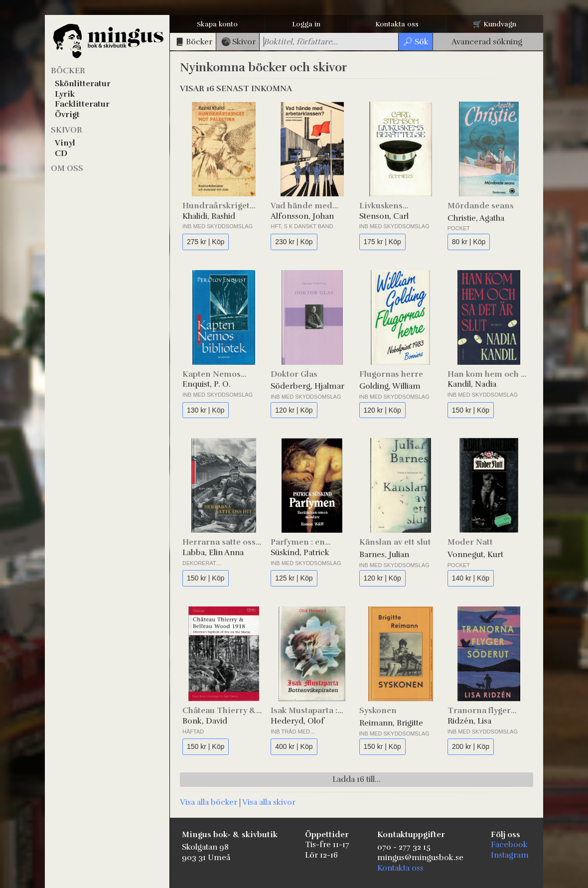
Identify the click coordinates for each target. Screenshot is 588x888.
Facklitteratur (82, 104)
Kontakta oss (397, 24)
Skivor (67, 130)
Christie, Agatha (476, 218)
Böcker (68, 71)
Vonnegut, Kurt (475, 555)
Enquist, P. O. (207, 384)
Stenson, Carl (384, 216)
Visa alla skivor (269, 802)
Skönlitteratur (83, 84)
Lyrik (65, 94)
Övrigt (67, 115)
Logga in (306, 24)
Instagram (510, 855)
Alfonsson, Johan (302, 216)
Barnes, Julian (384, 555)
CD (61, 153)
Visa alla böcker (209, 802)
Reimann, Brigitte (391, 723)
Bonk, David (205, 721)
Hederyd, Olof (297, 721)
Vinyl (65, 143)
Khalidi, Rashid (209, 216)
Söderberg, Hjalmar (307, 386)
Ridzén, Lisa (469, 721)
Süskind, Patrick (300, 553)
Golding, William (390, 386)
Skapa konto (217, 24)
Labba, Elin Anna (213, 553)
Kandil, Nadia (472, 384)
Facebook (509, 845)
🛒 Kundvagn (495, 24)
